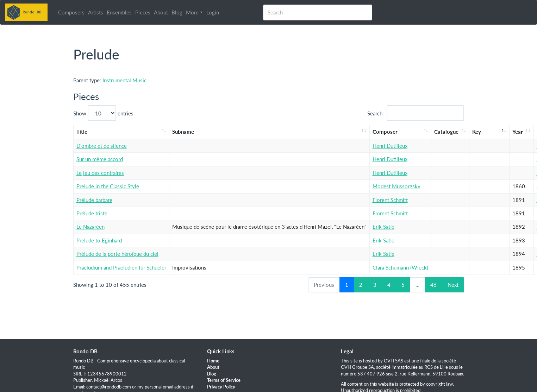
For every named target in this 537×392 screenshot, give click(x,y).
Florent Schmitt (390, 200)
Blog (177, 12)
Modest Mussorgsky (396, 186)
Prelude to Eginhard (99, 240)
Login (213, 12)
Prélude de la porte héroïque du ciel (117, 254)
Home (213, 361)
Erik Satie (383, 227)
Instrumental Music (124, 80)
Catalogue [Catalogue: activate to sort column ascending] (446, 132)
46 (433, 285)
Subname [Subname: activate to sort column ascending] (183, 132)
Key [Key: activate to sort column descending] (477, 132)
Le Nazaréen (90, 227)
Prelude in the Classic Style (108, 186)
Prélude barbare (94, 200)
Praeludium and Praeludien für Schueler (121, 267)
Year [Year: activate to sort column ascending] (518, 132)
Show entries (103, 113)
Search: (416, 113)
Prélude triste (92, 213)
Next (453, 285)
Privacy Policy (221, 387)
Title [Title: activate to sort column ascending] (82, 132)
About (161, 12)
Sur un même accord (100, 159)
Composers (71, 12)
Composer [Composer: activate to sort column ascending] (385, 132)
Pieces (143, 12)
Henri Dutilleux (390, 146)
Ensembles (119, 12)
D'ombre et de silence (102, 146)
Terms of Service (224, 380)
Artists (96, 12)
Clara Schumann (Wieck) (400, 267)
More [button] (192, 12)
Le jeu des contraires (100, 173)
